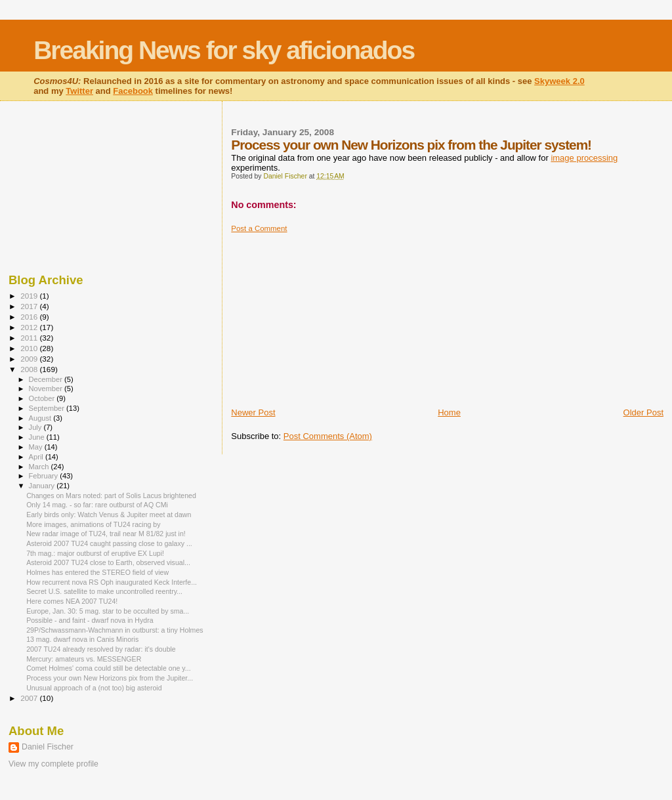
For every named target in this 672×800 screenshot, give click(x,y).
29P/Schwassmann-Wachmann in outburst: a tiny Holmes (115, 630)
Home (449, 412)
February (45, 476)
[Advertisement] (329, 315)
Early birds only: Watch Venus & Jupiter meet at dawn (109, 515)
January (43, 486)
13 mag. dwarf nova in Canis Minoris (82, 639)
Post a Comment (259, 228)
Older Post (643, 412)
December (47, 379)
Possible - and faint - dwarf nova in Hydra (90, 620)
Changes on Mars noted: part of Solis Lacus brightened (111, 495)
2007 (30, 698)
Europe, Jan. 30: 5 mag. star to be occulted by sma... (108, 611)
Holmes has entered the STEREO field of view (97, 572)
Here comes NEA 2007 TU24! (72, 601)
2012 (30, 327)
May (37, 447)
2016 (30, 317)
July (36, 427)
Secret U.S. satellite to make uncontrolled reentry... (104, 591)
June (38, 437)
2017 (30, 306)
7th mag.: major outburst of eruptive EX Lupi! (95, 553)
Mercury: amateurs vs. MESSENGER (84, 659)
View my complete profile (53, 764)
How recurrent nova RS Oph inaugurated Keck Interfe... (112, 582)
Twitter (79, 91)
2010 (30, 348)
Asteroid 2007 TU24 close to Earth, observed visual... (108, 562)
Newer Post (253, 412)
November (47, 389)
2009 (30, 359)
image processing (584, 158)
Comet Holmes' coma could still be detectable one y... (109, 668)
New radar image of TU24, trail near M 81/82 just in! (106, 534)
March (40, 467)
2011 (30, 338)
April (37, 457)
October (43, 398)
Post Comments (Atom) (328, 436)
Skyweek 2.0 (559, 81)
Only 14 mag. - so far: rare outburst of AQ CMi (97, 505)
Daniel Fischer (48, 747)
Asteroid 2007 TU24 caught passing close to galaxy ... (109, 543)
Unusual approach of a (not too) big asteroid (94, 688)
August (41, 418)
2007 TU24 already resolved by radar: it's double (101, 649)
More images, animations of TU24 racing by (93, 524)
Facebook (133, 91)
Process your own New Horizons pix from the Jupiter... (110, 678)
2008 (30, 369)
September (48, 408)
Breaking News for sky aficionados (224, 50)
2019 (30, 296)
